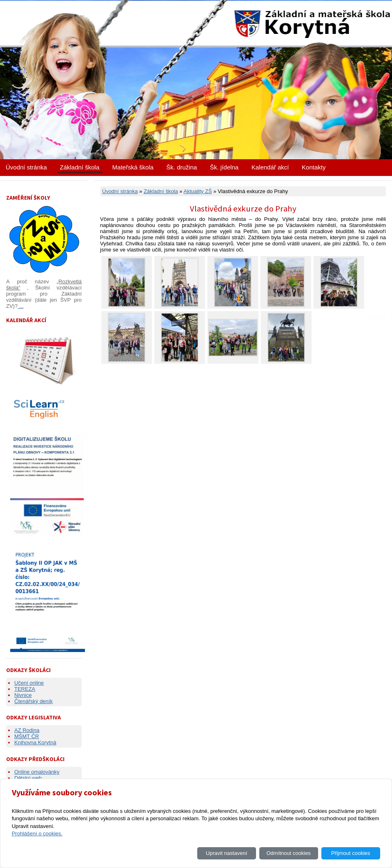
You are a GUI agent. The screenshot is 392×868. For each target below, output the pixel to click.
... (20, 306)
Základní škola (80, 167)
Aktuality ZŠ (197, 191)
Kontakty (314, 167)
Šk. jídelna (224, 167)
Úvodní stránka (26, 167)
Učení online (29, 683)
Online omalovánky (37, 772)
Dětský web (28, 778)
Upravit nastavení (226, 853)
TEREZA (25, 689)
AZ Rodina (27, 730)
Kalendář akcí (270, 167)
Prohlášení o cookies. (37, 834)
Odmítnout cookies (288, 853)
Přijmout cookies (351, 853)
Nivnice (23, 695)
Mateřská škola (133, 167)
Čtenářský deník (33, 701)
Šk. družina (182, 167)
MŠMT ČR (27, 736)
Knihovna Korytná (35, 742)
